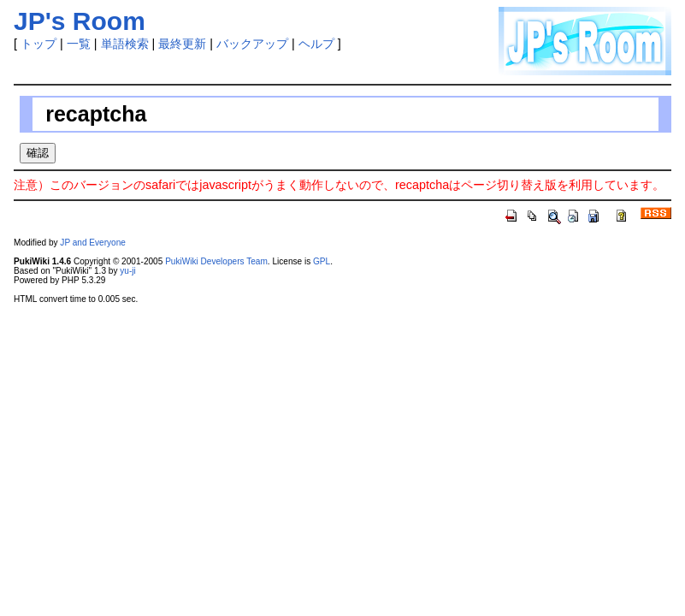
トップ (38, 44)
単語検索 (125, 44)
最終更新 (182, 44)
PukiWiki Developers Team (216, 261)
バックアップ (252, 44)
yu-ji (127, 271)
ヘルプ (316, 44)
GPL (322, 261)
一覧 (79, 44)
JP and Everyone (93, 243)
